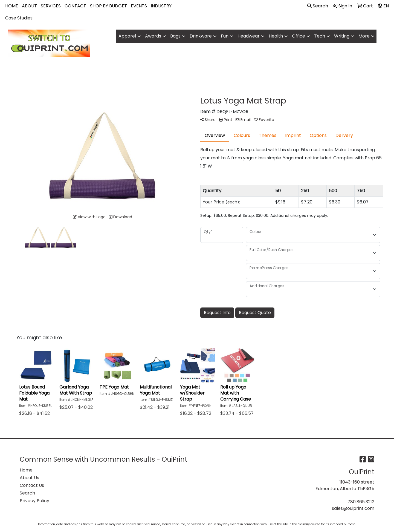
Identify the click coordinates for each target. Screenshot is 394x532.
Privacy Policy (34, 501)
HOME (12, 6)
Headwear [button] (249, 36)
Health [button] (276, 36)
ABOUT (29, 6)
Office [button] (299, 36)
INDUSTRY (161, 6)
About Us (29, 478)
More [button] (364, 36)
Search (318, 6)
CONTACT (75, 6)
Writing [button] (342, 36)
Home (26, 470)
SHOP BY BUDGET (108, 6)
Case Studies (19, 18)
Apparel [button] (127, 36)
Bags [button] (175, 36)
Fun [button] (225, 36)
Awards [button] (153, 36)
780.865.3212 (361, 502)
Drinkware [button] (201, 36)
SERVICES (51, 6)
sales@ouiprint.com (353, 508)
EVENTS (139, 6)
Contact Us (32, 485)
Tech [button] (320, 36)
